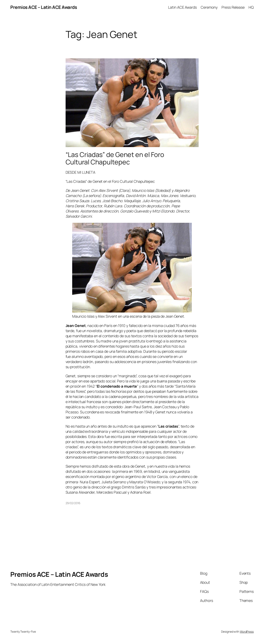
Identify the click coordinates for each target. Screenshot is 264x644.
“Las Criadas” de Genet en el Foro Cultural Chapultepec (115, 158)
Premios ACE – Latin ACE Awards (44, 7)
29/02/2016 (73, 503)
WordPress (247, 632)
